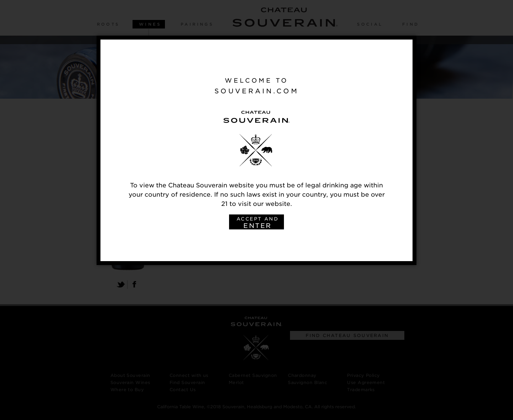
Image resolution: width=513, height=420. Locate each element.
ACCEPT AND (258, 223)
